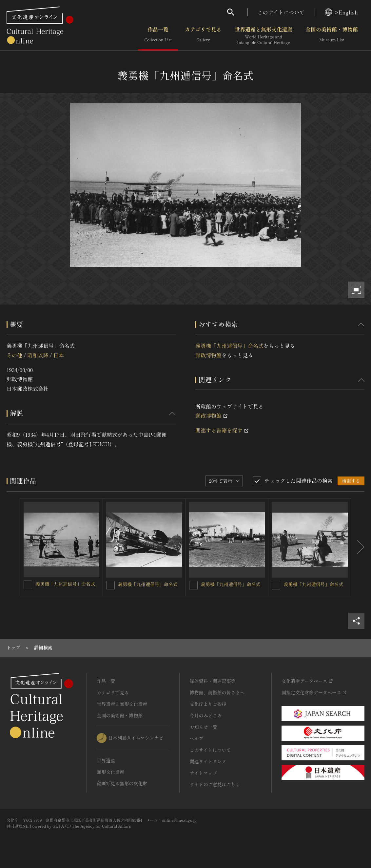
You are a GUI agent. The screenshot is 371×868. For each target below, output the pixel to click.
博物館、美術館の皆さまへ (217, 692)
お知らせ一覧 (203, 727)
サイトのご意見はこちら (215, 784)
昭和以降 (38, 355)
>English (341, 12)
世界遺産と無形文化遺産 (264, 36)
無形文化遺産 (110, 772)
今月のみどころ (205, 715)
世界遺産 (106, 760)
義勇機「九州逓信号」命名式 (229, 346)
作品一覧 (158, 36)
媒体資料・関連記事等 (212, 681)
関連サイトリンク (208, 761)
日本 (59, 355)
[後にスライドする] (358, 547)
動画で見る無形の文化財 (122, 783)
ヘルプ (196, 738)
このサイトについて (281, 12)
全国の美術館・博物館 (332, 36)
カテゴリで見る (203, 36)
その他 (14, 355)
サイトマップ (203, 773)
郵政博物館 (208, 355)
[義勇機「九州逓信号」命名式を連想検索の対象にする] (28, 585)
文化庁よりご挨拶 (208, 704)
